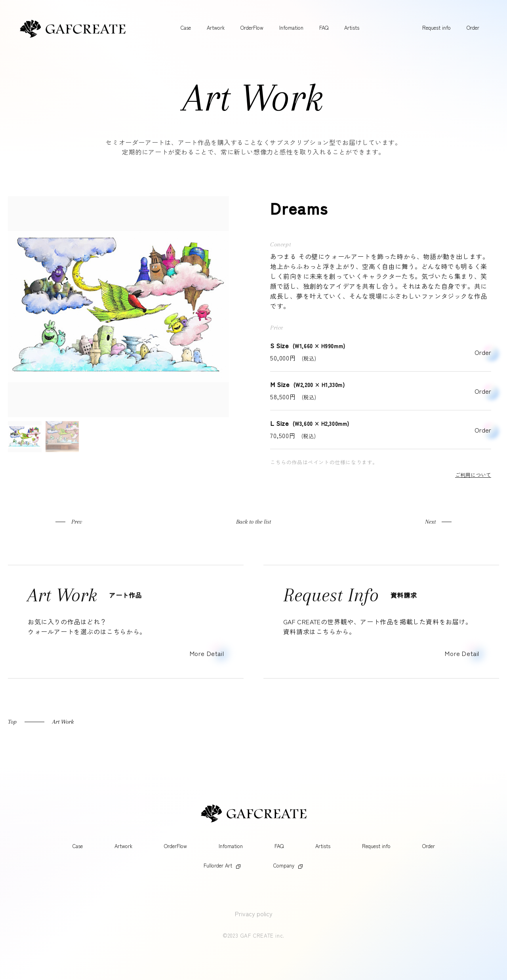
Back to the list (253, 522)
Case (186, 28)
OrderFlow (252, 28)
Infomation (291, 28)
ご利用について (473, 475)
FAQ (324, 28)
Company (288, 865)
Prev (77, 522)
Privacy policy (254, 913)
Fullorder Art (222, 865)
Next (430, 522)
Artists (352, 28)
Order (473, 28)
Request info (436, 28)
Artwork (216, 28)
